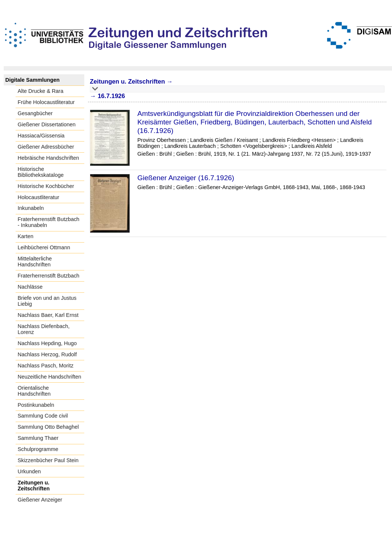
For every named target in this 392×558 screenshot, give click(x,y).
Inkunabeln (31, 208)
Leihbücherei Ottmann (44, 247)
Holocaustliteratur (39, 197)
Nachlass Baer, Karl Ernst (48, 315)
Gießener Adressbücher (46, 147)
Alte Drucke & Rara (41, 91)
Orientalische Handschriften (34, 391)
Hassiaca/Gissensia (41, 136)
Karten (26, 236)
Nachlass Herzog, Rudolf (47, 354)
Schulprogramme (38, 449)
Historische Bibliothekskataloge (41, 172)
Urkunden (29, 471)
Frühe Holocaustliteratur (46, 102)
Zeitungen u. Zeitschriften (34, 486)
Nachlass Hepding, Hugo (47, 343)
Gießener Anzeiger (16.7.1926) (186, 178)
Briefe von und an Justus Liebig (47, 301)
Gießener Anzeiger (40, 500)
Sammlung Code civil (43, 416)
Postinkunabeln (36, 405)
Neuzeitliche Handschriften (50, 377)
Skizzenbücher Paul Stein (48, 460)
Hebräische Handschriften (49, 158)
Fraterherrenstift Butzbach (49, 276)
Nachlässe (30, 287)
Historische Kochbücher (46, 186)
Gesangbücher (35, 113)
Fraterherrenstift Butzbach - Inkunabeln (49, 222)
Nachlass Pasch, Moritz (46, 366)
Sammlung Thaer (38, 438)
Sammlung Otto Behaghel (48, 427)
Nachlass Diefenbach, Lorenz (44, 329)
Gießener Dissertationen (47, 124)
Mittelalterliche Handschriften (35, 262)
